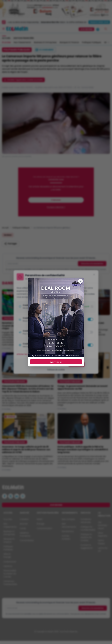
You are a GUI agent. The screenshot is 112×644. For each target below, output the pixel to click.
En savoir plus (56, 362)
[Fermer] (80, 281)
